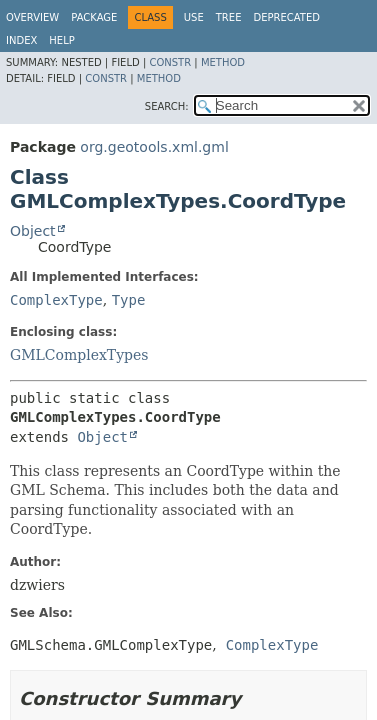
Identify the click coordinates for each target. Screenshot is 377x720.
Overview (32, 17)
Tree (229, 17)
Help (61, 40)
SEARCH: (167, 106)
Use (194, 17)
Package (94, 17)
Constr (170, 62)
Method (223, 62)
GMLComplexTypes (79, 355)
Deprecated (286, 17)
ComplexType (56, 300)
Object (33, 231)
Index (21, 40)
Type (129, 300)
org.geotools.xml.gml (154, 147)
